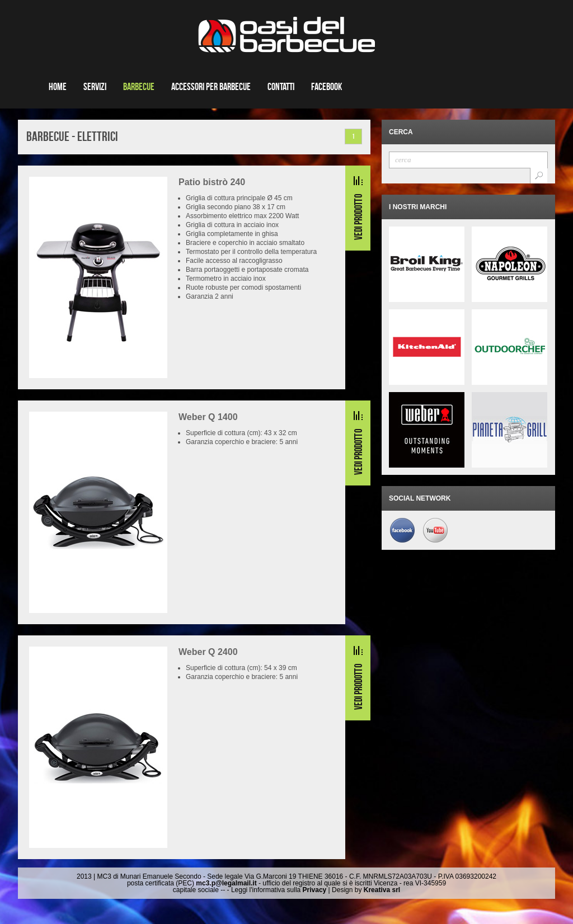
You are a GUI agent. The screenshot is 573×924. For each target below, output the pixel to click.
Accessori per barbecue (211, 87)
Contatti (281, 87)
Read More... (358, 208)
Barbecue (139, 87)
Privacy (315, 890)
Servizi (95, 87)
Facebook (327, 87)
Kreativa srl (382, 890)
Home (58, 87)
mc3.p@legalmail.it (226, 883)
